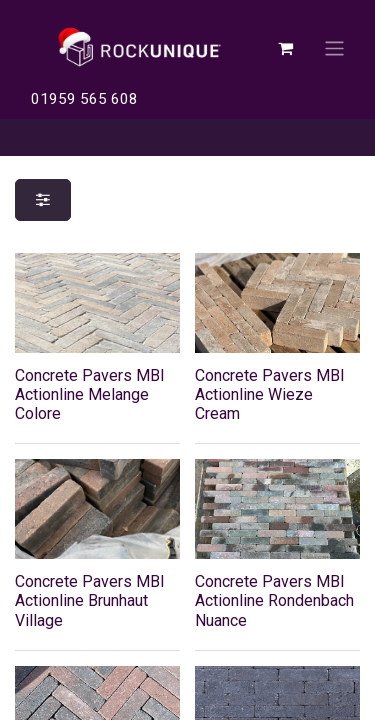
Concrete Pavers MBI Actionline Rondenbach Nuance (274, 600)
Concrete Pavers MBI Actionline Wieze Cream (270, 394)
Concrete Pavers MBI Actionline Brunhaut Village (90, 600)
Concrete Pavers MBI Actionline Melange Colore (90, 394)
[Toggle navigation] (334, 47)
